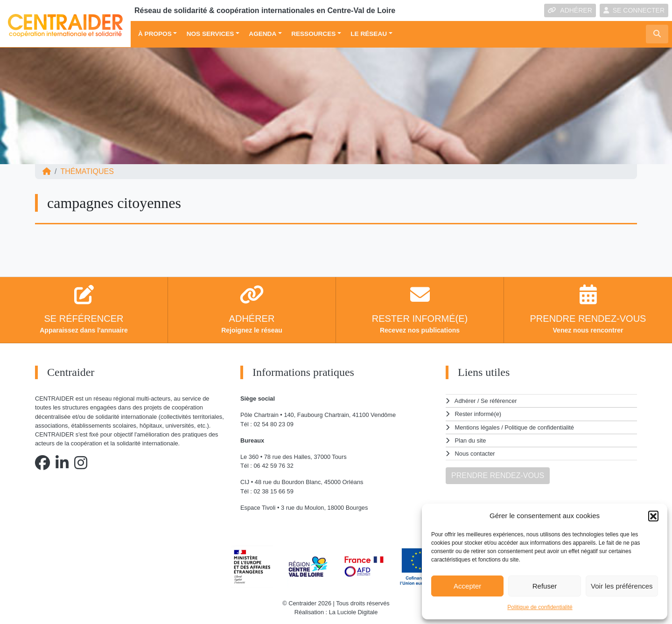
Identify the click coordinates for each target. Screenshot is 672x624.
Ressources (313, 34)
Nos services (210, 34)
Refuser (545, 586)
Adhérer (465, 401)
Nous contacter (475, 454)
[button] (653, 516)
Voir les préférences (622, 586)
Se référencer (499, 401)
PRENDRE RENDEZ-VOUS (498, 475)
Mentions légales (477, 427)
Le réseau (369, 34)
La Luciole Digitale (353, 612)
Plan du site (471, 440)
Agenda (262, 34)
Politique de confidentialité (540, 607)
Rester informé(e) (478, 414)
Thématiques (87, 171)
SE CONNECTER (634, 10)
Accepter (467, 586)
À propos (155, 34)
